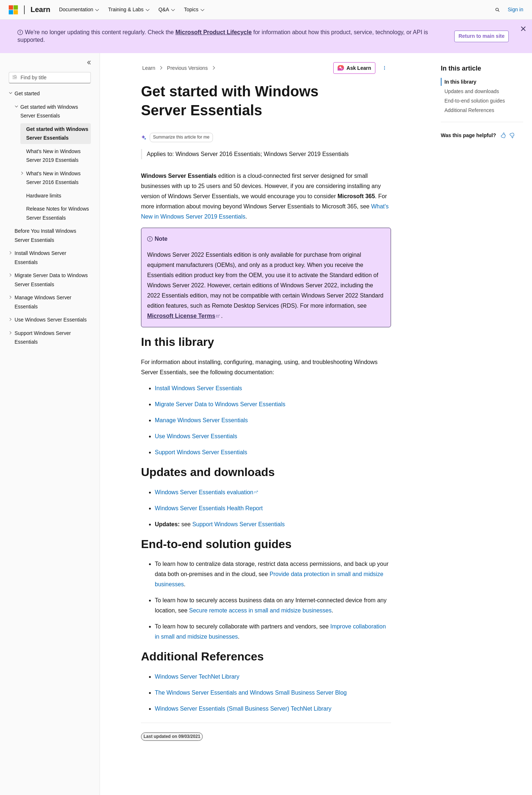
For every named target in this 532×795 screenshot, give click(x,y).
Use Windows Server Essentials (196, 436)
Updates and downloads (472, 91)
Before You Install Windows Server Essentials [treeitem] (45, 235)
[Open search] (497, 10)
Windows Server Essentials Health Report (209, 508)
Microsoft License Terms (181, 316)
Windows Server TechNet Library (197, 677)
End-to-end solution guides (475, 101)
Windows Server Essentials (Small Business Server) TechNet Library (243, 709)
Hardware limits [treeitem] (44, 196)
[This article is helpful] (503, 135)
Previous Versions (188, 68)
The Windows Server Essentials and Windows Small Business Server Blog (251, 693)
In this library (460, 82)
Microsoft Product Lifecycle (214, 32)
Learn (149, 68)
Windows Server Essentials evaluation (204, 492)
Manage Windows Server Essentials (201, 420)
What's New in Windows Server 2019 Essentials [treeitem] (53, 156)
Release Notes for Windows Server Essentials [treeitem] (58, 213)
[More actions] (385, 68)
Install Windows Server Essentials (198, 388)
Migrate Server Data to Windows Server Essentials (220, 404)
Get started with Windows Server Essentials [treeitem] (57, 134)
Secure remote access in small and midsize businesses (260, 610)
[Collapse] (89, 63)
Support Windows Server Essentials (201, 452)
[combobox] (50, 78)
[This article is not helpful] (512, 135)
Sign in (515, 9)
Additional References (469, 110)
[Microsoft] (13, 10)
